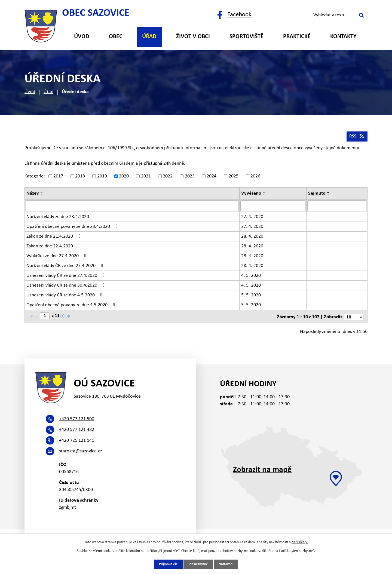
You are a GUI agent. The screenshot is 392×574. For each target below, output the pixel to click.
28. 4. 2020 (252, 237)
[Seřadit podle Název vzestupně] (42, 194)
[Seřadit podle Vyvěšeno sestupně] (264, 196)
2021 (146, 178)
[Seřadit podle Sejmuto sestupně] (329, 196)
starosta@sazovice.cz (81, 451)
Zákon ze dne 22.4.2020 (55, 247)
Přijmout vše (167, 564)
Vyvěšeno (251, 195)
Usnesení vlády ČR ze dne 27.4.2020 (67, 277)
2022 (168, 178)
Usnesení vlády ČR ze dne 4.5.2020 (65, 296)
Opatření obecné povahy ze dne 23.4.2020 (73, 228)
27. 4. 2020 (252, 218)
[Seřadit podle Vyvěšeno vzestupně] (264, 194)
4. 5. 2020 (251, 277)
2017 (58, 178)
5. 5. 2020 (251, 296)
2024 (212, 178)
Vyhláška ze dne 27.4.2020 (57, 257)
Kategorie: (35, 178)
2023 (190, 178)
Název (33, 195)
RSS (357, 138)
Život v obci (193, 37)
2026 (255, 178)
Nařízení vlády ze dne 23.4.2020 (63, 218)
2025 (234, 178)
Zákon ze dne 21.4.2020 (55, 237)
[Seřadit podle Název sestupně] (42, 196)
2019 (102, 178)
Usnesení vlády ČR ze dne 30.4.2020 (67, 286)
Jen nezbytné (198, 564)
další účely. (300, 542)
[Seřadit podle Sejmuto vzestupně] (329, 194)
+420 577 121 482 (77, 430)
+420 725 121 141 (77, 441)
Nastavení (227, 564)
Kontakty (343, 37)
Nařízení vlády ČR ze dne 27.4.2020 (66, 267)
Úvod (30, 92)
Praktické (297, 37)
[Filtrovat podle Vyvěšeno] (273, 207)
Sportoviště (246, 37)
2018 (80, 178)
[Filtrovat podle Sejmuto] (337, 207)
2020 (124, 178)
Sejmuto (317, 195)
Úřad (48, 92)
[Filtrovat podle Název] (132, 207)
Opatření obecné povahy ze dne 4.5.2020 (72, 306)
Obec (116, 37)
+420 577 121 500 (77, 419)
